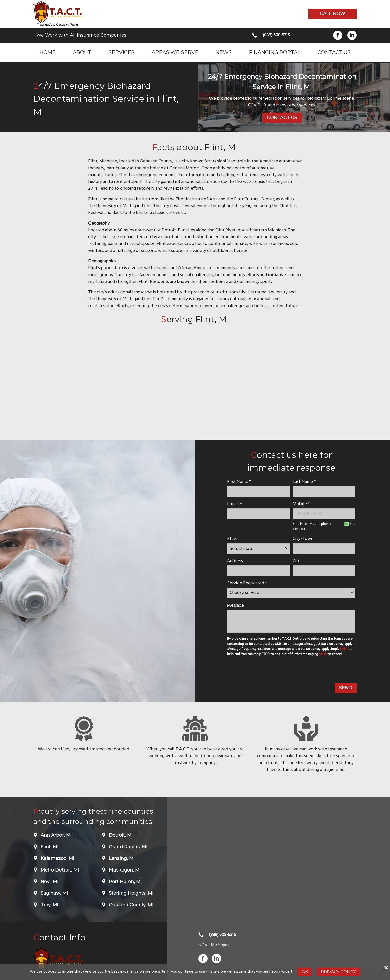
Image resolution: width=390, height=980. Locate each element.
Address (235, 561)
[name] (259, 491)
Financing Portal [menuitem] (275, 52)
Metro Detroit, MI (59, 870)
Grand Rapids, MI (128, 847)
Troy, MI (49, 905)
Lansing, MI (121, 858)
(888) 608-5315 (276, 35)
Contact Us (282, 118)
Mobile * (301, 504)
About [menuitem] (82, 52)
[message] (291, 621)
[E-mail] (259, 514)
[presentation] (264, 670)
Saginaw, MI (54, 893)
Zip (296, 561)
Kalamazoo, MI (57, 858)
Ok (305, 972)
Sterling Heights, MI (130, 893)
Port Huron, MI (125, 882)
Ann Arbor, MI (55, 835)
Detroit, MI (120, 835)
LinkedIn (352, 35)
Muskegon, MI (124, 870)
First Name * (239, 482)
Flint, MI (49, 847)
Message (235, 605)
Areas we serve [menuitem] (175, 52)
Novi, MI (49, 882)
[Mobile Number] (324, 514)
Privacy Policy (338, 972)
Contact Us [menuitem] (334, 52)
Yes (352, 524)
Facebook (338, 35)
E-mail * (234, 504)
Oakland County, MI (130, 905)
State (232, 539)
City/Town (303, 539)
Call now (333, 14)
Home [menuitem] (48, 52)
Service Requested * (247, 583)
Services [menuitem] (121, 52)
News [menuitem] (223, 52)
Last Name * (304, 482)
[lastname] (324, 491)
